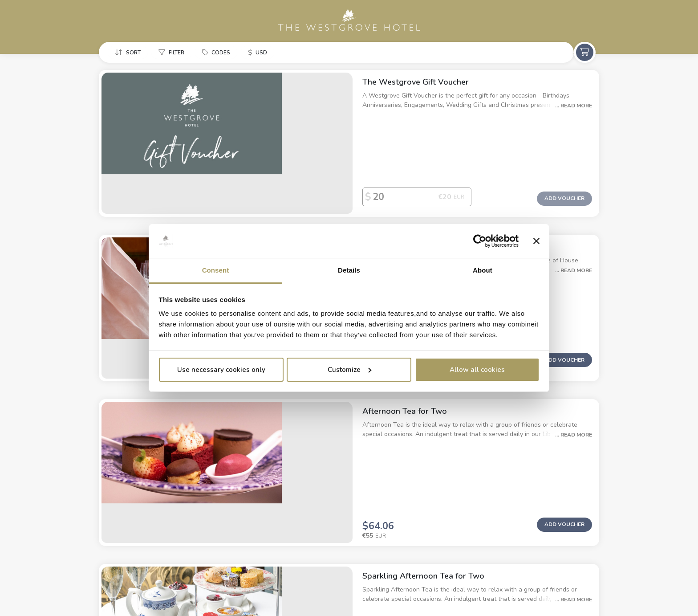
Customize (349, 370)
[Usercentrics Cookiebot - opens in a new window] (480, 241)
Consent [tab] (216, 270)
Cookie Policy (310, 594)
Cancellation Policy (250, 594)
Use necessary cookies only (221, 370)
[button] (130, 53)
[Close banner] (536, 241)
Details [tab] (349, 270)
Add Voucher (564, 160)
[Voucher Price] (335, 159)
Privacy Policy (190, 594)
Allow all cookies (477, 370)
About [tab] (483, 270)
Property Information (128, 594)
